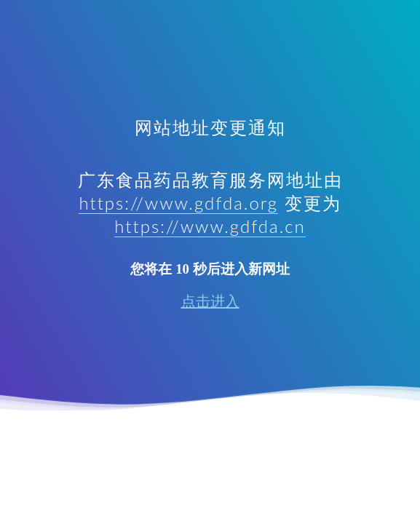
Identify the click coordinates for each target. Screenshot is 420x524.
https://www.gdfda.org (178, 203)
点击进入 (210, 301)
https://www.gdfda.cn (210, 226)
